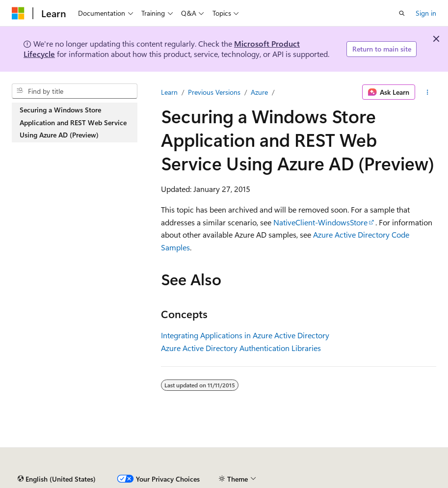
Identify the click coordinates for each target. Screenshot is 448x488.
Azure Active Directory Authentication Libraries (241, 348)
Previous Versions (214, 92)
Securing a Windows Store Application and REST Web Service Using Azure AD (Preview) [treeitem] (73, 122)
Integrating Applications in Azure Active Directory (245, 335)
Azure (259, 92)
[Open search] (402, 13)
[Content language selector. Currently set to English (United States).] (57, 479)
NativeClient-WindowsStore (320, 222)
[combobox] (75, 91)
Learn (169, 92)
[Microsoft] (18, 13)
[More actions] (428, 92)
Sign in (426, 13)
